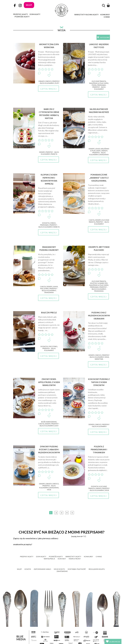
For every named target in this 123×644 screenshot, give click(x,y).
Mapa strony (75, 559)
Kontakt (62, 559)
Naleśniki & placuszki (99, 83)
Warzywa (99, 359)
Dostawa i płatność (77, 569)
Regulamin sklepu (97, 569)
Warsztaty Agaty (73, 556)
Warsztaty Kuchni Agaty (86, 15)
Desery (42, 152)
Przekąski (101, 85)
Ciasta (92, 220)
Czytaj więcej (48, 89)
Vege (107, 357)
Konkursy (105, 15)
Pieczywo (44, 288)
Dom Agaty (35, 14)
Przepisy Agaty (21, 14)
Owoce (48, 81)
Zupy (57, 83)
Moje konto (59, 569)
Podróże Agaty (22, 17)
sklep (29, 5)
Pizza (94, 85)
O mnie (107, 17)
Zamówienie (62, 571)
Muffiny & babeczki (99, 283)
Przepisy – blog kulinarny (49, 82)
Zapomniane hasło (42, 569)
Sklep (19, 569)
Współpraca (49, 559)
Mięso (53, 223)
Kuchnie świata (99, 81)
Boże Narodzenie (49, 422)
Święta (54, 154)
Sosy (56, 426)
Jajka (98, 149)
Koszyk (28, 569)
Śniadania (104, 154)
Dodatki (46, 223)
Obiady (41, 81)
